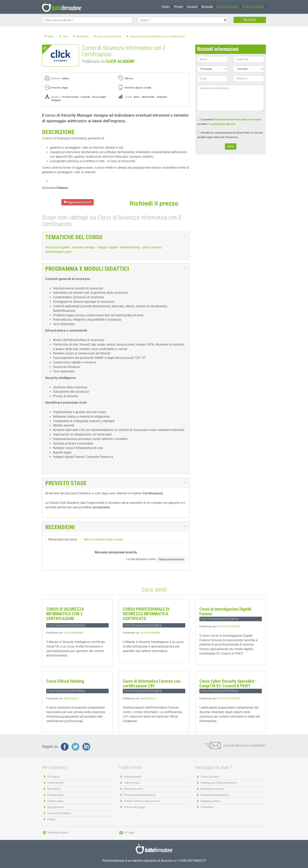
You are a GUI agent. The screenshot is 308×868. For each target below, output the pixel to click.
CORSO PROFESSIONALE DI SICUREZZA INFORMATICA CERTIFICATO (146, 614)
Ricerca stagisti (253, 7)
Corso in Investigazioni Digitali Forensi (225, 611)
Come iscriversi (210, 777)
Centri (166, 7)
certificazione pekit (58, 252)
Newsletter (54, 789)
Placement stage (135, 807)
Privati (178, 7)
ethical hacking (130, 247)
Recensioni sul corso (63, 539)
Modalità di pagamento (215, 795)
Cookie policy (55, 801)
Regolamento (56, 807)
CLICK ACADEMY (120, 61)
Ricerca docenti (228, 7)
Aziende (207, 7)
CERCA (250, 20)
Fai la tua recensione (171, 559)
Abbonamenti (132, 777)
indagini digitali (108, 247)
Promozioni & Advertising (140, 795)
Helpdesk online (210, 801)
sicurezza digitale (57, 247)
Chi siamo (53, 777)
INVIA (231, 146)
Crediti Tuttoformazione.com (142, 801)
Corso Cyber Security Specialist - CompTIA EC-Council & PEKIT (228, 684)
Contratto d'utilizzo (59, 813)
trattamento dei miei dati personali (237, 119)
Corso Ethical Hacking (65, 681)
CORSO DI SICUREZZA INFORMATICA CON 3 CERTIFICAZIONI (65, 614)
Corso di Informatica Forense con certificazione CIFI (152, 684)
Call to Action (132, 783)
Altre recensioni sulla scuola (103, 539)
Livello (128, 97)
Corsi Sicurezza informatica (66, 625)
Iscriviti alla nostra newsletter (236, 745)
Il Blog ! (52, 819)
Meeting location (55, 832)
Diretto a (56, 97)
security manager (83, 247)
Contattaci (207, 807)
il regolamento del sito (221, 124)
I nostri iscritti (55, 783)
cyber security (152, 247)
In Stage (126, 832)
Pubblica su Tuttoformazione (219, 783)
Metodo (56, 79)
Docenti (192, 7)
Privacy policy (56, 795)
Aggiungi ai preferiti (77, 202)
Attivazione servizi (212, 789)
